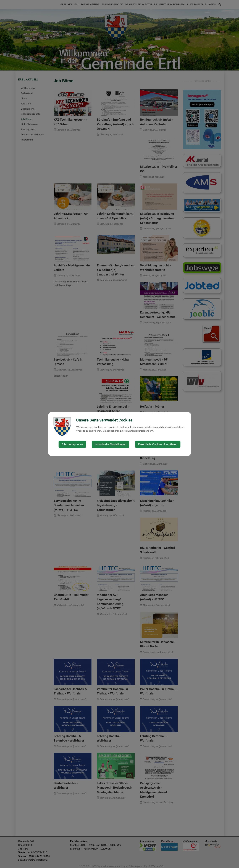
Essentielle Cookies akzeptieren (158, 444)
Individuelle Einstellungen (111, 444)
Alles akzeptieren (72, 444)
